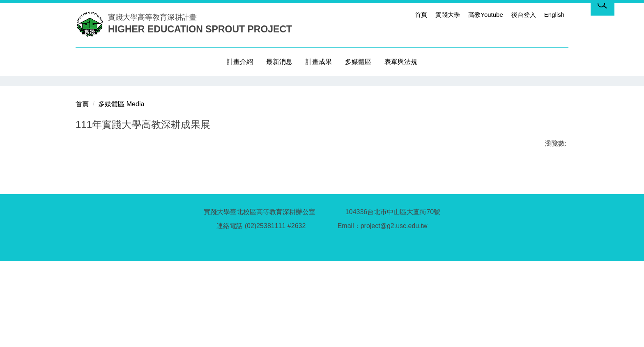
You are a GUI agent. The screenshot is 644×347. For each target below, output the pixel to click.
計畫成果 (319, 62)
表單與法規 (401, 62)
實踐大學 (448, 15)
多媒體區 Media (121, 190)
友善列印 (161, 253)
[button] (82, 82)
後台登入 (524, 15)
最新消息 (279, 62)
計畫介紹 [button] (240, 62)
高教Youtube (486, 15)
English (554, 15)
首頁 (421, 15)
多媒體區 (358, 62)
